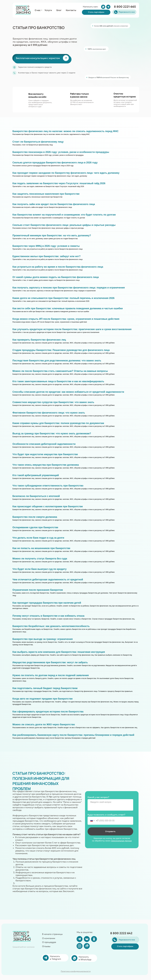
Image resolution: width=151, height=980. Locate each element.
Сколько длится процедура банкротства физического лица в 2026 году (55, 163)
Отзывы (46, 946)
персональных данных (121, 841)
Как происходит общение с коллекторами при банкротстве (48, 506)
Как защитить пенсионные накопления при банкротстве (46, 194)
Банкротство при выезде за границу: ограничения (43, 639)
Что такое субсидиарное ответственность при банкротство (48, 486)
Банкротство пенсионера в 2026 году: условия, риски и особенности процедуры (61, 152)
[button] (96, 12)
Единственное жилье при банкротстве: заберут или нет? (47, 256)
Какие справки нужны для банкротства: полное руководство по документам (58, 423)
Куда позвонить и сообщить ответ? (106, 815)
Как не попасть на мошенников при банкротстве (41, 548)
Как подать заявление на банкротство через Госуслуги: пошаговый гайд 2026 (59, 183)
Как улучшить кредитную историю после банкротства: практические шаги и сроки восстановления (72, 329)
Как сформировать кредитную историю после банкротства (48, 712)
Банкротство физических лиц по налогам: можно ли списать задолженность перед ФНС (66, 131)
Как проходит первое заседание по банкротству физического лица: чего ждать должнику (66, 173)
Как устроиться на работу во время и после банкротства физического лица (58, 267)
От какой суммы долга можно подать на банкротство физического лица (56, 277)
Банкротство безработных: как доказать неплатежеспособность (51, 626)
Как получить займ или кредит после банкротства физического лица (54, 204)
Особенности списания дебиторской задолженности (44, 444)
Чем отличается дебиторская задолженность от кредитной (48, 580)
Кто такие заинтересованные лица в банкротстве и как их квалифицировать (58, 381)
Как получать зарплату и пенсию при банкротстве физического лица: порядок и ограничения (69, 288)
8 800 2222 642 (121, 933)
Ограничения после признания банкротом (38, 590)
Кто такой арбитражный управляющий (36, 475)
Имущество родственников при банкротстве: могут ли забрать (50, 662)
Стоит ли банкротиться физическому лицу (38, 142)
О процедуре (49, 942)
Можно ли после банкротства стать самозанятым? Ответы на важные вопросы (60, 371)
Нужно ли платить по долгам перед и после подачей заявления (51, 675)
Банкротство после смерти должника (35, 517)
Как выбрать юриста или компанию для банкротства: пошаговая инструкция (59, 652)
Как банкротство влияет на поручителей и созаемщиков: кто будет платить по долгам (64, 215)
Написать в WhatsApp (85, 958)
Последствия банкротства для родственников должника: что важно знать (57, 361)
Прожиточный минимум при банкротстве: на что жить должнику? (52, 235)
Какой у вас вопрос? (98, 797)
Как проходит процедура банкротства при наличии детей (47, 603)
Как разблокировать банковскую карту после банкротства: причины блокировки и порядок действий (73, 735)
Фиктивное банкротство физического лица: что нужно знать (49, 413)
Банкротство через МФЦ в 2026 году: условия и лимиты (46, 246)
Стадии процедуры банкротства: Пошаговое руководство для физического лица (61, 350)
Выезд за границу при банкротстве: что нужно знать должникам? (52, 434)
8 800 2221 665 (125, 7)
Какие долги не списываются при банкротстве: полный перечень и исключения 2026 (63, 298)
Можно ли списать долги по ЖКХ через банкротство (44, 724)
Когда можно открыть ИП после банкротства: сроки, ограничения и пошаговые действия (66, 319)
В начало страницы (52, 934)
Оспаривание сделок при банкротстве (35, 527)
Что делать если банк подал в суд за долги (38, 538)
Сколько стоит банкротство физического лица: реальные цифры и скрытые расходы (64, 225)
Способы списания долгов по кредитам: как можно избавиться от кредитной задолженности (68, 392)
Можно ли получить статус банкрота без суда (40, 559)
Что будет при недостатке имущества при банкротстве (45, 454)
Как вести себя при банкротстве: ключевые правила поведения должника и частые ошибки (68, 308)
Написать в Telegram (55, 958)
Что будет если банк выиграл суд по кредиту (39, 569)
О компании (49, 938)
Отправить (110, 831)
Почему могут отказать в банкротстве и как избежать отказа (48, 616)
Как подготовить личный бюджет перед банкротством (45, 688)
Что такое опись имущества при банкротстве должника (46, 465)
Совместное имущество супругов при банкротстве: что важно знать (53, 402)
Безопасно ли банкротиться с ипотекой (36, 496)
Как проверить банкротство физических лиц (39, 340)
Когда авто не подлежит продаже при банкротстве (43, 699)
